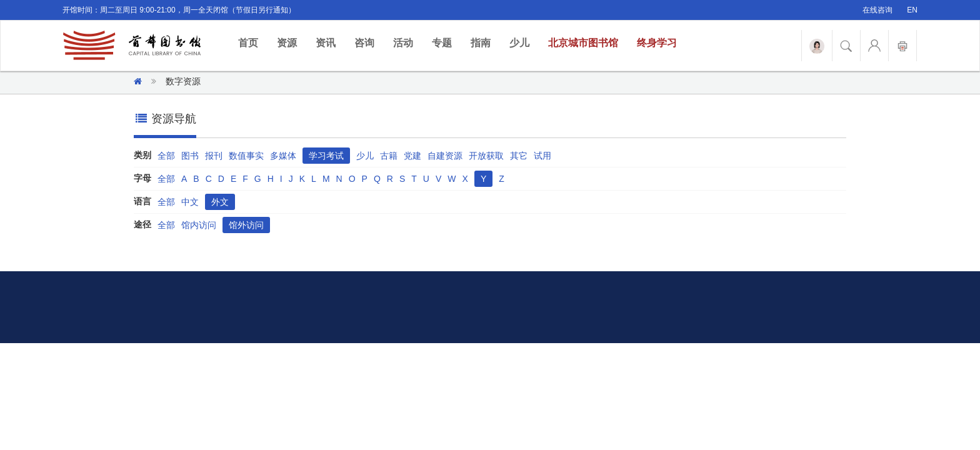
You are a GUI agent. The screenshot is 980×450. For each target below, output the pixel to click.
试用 (542, 156)
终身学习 (657, 43)
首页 (253, 42)
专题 (442, 43)
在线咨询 (877, 10)
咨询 (364, 43)
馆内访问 (199, 225)
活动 (403, 43)
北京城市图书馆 (583, 43)
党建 (412, 156)
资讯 (326, 43)
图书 (190, 156)
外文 (220, 202)
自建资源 (445, 156)
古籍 (389, 156)
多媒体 (283, 156)
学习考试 (326, 156)
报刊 (214, 156)
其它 (519, 156)
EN (912, 10)
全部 (166, 156)
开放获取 (486, 156)
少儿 (519, 43)
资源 (287, 43)
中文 (190, 202)
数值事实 (246, 156)
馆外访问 (246, 225)
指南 (481, 43)
